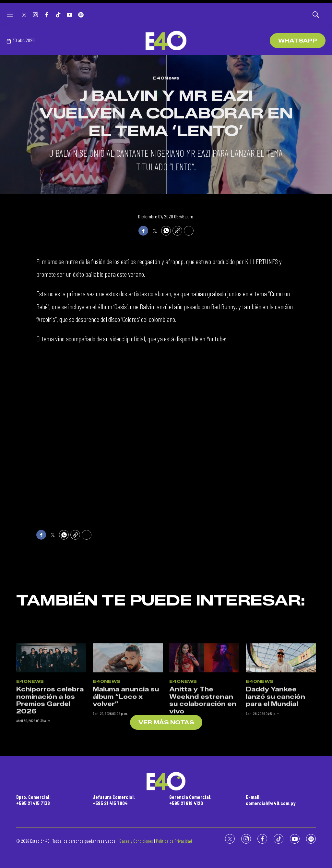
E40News (166, 78)
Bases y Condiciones (136, 841)
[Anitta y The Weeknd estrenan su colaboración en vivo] (204, 765)
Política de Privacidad (174, 841)
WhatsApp (298, 41)
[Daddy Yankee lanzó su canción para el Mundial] (281, 765)
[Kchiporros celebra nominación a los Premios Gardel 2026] (51, 765)
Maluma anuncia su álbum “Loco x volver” (126, 804)
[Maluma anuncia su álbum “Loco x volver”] (128, 765)
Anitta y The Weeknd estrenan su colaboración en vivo (203, 807)
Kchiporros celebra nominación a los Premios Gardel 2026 (50, 807)
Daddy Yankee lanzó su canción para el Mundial (275, 804)
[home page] (166, 41)
